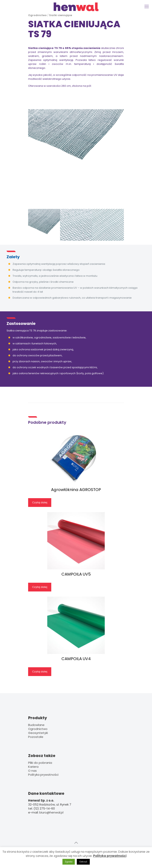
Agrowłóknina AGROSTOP (76, 490)
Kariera (33, 767)
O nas (32, 771)
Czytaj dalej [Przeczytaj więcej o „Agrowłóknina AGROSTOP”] (40, 502)
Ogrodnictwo (37, 15)
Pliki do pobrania (40, 763)
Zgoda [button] (69, 862)
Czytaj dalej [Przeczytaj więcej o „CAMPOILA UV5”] (40, 587)
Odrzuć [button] (83, 862)
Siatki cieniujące (61, 15)
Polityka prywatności (43, 775)
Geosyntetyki (38, 733)
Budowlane (36, 725)
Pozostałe (36, 737)
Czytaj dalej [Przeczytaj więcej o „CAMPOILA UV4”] (40, 672)
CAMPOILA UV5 (76, 574)
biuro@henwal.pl (51, 812)
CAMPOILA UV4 (76, 659)
